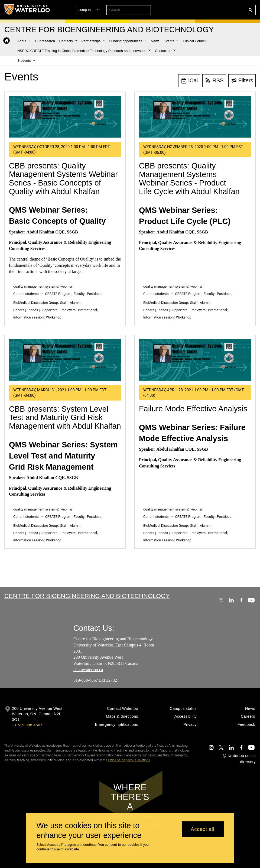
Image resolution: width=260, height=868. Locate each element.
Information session (28, 317)
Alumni (75, 303)
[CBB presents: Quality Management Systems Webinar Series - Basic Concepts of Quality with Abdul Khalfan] (65, 117)
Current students (26, 294)
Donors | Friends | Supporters (35, 310)
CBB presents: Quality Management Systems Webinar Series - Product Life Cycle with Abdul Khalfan (189, 179)
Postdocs (94, 294)
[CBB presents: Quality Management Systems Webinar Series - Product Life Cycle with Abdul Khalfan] (195, 117)
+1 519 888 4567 (27, 725)
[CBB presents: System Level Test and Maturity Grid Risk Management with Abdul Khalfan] (65, 360)
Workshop (54, 317)
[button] (211, 10)
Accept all (203, 829)
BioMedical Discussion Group (36, 303)
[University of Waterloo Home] (27, 10)
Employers (68, 310)
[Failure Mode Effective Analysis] (195, 360)
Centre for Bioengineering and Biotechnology (87, 596)
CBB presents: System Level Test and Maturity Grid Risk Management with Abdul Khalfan (65, 417)
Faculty (79, 294)
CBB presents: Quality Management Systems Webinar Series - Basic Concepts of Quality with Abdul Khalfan (63, 179)
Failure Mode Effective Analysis (193, 409)
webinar (66, 286)
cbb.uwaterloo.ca (88, 670)
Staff (64, 303)
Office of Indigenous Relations (129, 760)
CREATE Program (58, 294)
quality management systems (36, 286)
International (87, 310)
